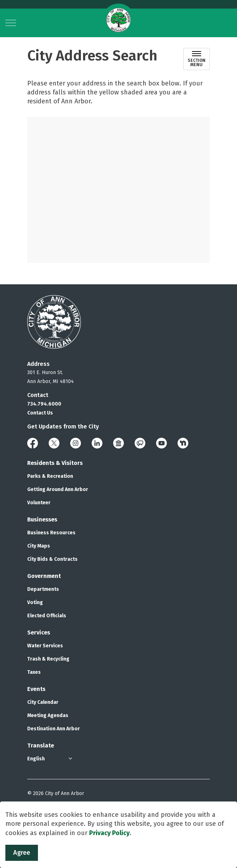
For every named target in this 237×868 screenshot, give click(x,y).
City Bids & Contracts (52, 559)
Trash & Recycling (48, 659)
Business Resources (51, 533)
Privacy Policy (109, 833)
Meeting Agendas (48, 715)
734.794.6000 (44, 404)
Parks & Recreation (50, 476)
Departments (43, 589)
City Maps (39, 546)
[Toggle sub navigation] (197, 59)
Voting (35, 602)
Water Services (45, 646)
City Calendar (43, 702)
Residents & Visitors (55, 463)
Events (36, 689)
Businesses (42, 519)
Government (44, 576)
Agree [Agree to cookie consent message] (22, 853)
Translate (41, 746)
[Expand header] (11, 23)
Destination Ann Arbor (54, 729)
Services (39, 632)
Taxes (34, 672)
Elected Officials (47, 616)
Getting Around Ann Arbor (58, 489)
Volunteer (39, 503)
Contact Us (40, 413)
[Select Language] (50, 759)
